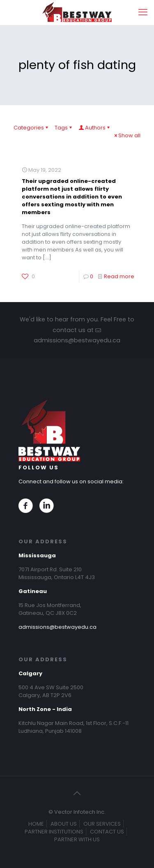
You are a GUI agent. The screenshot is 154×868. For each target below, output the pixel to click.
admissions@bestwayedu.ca (57, 627)
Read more (119, 276)
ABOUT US (64, 824)
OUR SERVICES (102, 824)
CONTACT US (107, 832)
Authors (95, 128)
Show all (127, 135)
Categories (31, 128)
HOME (36, 824)
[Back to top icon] (77, 793)
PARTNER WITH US (77, 839)
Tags (64, 128)
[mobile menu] (143, 12)
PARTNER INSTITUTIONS (54, 832)
